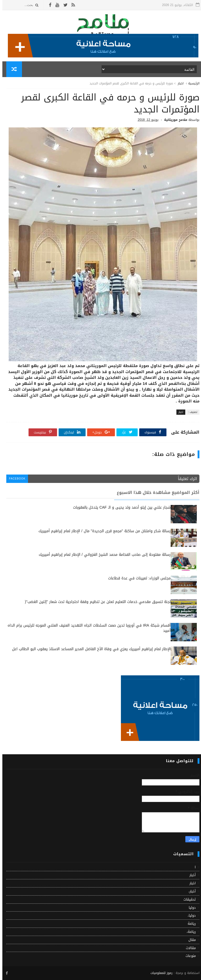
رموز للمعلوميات (159, 973)
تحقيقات (187, 899)
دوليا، (189, 915)
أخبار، (190, 891)
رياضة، (189, 932)
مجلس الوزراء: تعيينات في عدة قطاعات (137, 578)
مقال (190, 940)
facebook (15, 479)
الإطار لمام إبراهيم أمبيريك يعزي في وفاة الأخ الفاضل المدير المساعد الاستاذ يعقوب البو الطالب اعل (89, 649)
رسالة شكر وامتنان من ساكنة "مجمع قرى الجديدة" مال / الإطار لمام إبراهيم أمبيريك (102, 531)
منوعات (188, 956)
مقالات (188, 948)
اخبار (178, 83)
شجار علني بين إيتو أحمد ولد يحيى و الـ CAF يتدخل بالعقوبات (119, 507)
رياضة (189, 924)
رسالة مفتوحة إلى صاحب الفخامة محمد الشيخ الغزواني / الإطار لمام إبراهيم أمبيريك (102, 555)
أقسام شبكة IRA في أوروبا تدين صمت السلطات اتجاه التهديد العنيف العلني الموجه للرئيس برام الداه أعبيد (87, 628)
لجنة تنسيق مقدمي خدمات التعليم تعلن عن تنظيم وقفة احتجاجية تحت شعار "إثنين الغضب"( (95, 602)
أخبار (190, 875)
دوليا (190, 908)
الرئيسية (191, 83)
